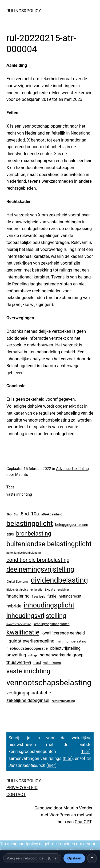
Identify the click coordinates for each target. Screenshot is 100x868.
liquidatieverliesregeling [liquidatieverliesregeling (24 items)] (30, 641)
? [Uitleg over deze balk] (92, 858)
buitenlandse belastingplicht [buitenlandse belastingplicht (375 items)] (49, 544)
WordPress (60, 815)
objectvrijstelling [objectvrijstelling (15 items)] (65, 648)
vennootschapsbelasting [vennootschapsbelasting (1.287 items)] (49, 683)
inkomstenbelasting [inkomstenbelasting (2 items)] (19, 624)
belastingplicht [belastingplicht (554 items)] (30, 523)
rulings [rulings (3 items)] (33, 655)
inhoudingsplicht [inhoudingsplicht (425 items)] (49, 605)
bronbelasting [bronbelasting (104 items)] (33, 534)
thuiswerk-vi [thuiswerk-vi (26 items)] (19, 662)
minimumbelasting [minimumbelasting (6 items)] (71, 641)
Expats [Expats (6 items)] (50, 589)
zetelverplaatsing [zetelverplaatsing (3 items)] (63, 701)
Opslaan (74, 858)
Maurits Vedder (78, 808)
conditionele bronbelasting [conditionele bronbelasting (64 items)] (38, 560)
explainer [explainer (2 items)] (63, 590)
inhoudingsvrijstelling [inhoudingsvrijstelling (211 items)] (36, 616)
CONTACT (16, 795)
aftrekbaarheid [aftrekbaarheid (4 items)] (52, 514)
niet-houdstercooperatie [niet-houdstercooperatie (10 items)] (27, 648)
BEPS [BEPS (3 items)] (10, 534)
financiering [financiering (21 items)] (18, 596)
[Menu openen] (90, 11)
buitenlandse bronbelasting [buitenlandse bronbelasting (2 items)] (23, 553)
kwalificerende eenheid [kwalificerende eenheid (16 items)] (63, 633)
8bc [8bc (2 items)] (16, 515)
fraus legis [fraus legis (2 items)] (39, 597)
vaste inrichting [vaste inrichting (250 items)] (28, 671)
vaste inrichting (19, 494)
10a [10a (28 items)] (35, 514)
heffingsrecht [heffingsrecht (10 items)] (70, 596)
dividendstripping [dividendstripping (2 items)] (17, 590)
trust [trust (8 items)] (37, 663)
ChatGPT (83, 822)
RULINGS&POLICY (24, 11)
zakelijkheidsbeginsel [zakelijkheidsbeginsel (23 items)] (28, 700)
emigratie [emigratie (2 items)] (36, 590)
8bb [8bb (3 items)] (9, 514)
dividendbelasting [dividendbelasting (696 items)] (59, 580)
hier (85, 752)
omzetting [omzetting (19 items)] (16, 655)
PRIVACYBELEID (22, 788)
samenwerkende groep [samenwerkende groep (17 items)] (62, 655)
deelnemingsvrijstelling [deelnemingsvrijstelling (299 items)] (40, 569)
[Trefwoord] (32, 858)
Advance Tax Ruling (73, 469)
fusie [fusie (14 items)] (52, 596)
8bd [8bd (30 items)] (25, 514)
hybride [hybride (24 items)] (14, 606)
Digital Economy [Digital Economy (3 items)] (17, 582)
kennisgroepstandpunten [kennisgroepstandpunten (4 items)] (52, 624)
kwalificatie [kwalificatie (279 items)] (23, 632)
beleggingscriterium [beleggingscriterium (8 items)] (72, 525)
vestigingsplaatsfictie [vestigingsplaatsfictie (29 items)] (29, 693)
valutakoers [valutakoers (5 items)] (52, 663)
